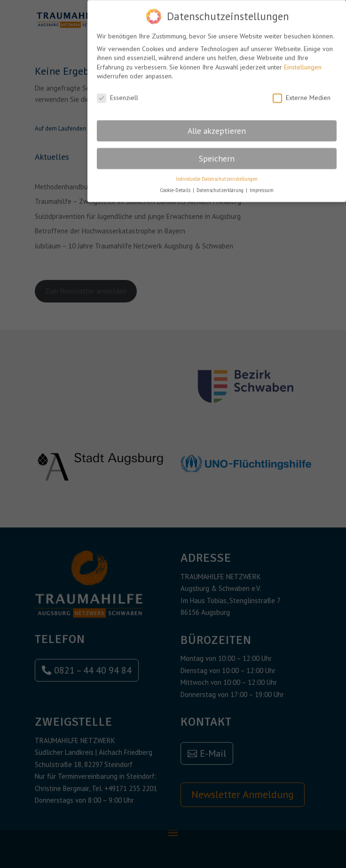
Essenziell (118, 93)
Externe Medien (302, 93)
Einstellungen (303, 63)
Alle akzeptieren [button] (217, 127)
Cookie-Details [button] (176, 186)
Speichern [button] (217, 154)
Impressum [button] (262, 186)
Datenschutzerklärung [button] (221, 186)
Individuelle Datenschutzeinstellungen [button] (217, 175)
